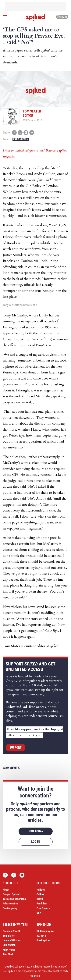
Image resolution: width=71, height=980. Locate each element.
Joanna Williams (12, 940)
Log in (62, 17)
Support (16, 748)
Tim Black (8, 954)
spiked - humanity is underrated (36, 18)
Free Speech (21, 139)
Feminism (42, 903)
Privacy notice (10, 903)
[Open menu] (5, 17)
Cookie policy (10, 908)
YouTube (22, 875)
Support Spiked (11, 894)
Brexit (40, 899)
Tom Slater (9, 936)
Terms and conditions (14, 899)
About (6, 890)
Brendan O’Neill (11, 931)
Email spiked (43, 940)
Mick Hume (9, 950)
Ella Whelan (9, 945)
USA (39, 913)
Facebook (5, 875)
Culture (41, 894)
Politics (41, 890)
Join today (36, 831)
